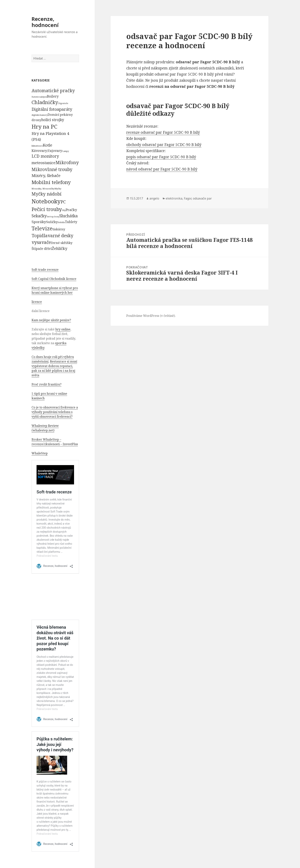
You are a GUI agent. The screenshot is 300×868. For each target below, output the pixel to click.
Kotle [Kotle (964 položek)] (47, 145)
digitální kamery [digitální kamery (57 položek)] (40, 115)
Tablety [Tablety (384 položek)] (71, 222)
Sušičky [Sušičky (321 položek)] (52, 222)
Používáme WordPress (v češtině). (151, 316)
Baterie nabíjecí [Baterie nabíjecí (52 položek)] (39, 97)
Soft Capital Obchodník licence (54, 279)
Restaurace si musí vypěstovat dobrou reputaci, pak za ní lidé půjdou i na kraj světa (54, 368)
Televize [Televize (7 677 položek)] (42, 228)
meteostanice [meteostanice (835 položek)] (44, 163)
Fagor (188, 198)
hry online (63, 329)
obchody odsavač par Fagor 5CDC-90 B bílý (164, 145)
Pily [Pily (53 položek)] (64, 210)
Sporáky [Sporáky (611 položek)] (39, 222)
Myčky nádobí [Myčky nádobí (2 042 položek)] (47, 194)
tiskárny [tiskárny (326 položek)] (59, 229)
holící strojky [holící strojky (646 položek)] (53, 120)
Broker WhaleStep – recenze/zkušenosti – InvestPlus (55, 442)
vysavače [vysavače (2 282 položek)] (41, 242)
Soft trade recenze (45, 270)
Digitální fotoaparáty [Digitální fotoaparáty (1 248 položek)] (52, 109)
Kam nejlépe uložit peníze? (51, 320)
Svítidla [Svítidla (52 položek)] (61, 222)
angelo (154, 198)
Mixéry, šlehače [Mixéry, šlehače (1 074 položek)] (46, 175)
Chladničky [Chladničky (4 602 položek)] (45, 102)
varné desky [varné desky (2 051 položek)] (60, 236)
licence (37, 302)
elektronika (174, 198)
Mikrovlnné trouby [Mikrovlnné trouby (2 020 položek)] (52, 169)
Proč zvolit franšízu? (46, 384)
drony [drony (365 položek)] (36, 120)
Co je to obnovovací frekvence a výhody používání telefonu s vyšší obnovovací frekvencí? (55, 412)
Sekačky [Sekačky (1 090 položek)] (39, 216)
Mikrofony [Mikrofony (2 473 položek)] (67, 162)
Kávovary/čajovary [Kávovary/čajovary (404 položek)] (47, 151)
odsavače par (202, 198)
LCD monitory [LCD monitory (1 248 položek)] (45, 156)
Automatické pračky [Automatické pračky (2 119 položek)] (53, 90)
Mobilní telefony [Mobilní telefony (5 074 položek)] (51, 182)
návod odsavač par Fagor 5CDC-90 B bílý (162, 169)
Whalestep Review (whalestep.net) (45, 428)
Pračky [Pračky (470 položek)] (71, 210)
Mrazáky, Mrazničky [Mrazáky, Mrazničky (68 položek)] (43, 189)
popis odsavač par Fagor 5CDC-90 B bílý (161, 157)
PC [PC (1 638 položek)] (63, 202)
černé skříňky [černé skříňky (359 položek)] (62, 243)
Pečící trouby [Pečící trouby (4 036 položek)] (47, 209)
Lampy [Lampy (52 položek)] (66, 151)
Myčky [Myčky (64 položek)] (58, 189)
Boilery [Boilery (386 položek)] (53, 96)
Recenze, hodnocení (45, 22)
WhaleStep (40, 453)
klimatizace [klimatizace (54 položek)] (37, 146)
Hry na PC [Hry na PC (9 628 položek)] (44, 126)
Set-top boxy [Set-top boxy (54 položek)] (53, 216)
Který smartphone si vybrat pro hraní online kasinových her (55, 290)
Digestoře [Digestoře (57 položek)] (63, 103)
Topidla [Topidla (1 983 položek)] (40, 236)
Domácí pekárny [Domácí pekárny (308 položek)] (60, 115)
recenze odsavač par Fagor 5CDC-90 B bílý (163, 132)
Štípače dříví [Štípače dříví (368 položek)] (42, 249)
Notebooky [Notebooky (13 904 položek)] (46, 201)
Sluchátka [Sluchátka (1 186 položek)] (68, 216)
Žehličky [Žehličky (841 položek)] (60, 248)
